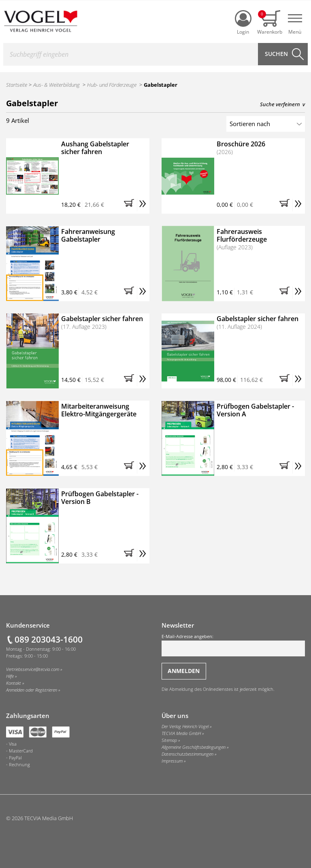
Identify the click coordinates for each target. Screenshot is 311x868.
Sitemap (169, 740)
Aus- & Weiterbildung (56, 85)
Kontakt (14, 683)
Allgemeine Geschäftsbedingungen (194, 747)
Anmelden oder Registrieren (32, 690)
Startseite (17, 85)
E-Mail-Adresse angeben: (233, 645)
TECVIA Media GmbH (181, 733)
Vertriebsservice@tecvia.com (33, 669)
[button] (130, 205)
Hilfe (10, 676)
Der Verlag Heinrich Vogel (185, 727)
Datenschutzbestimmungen (187, 754)
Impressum (172, 761)
